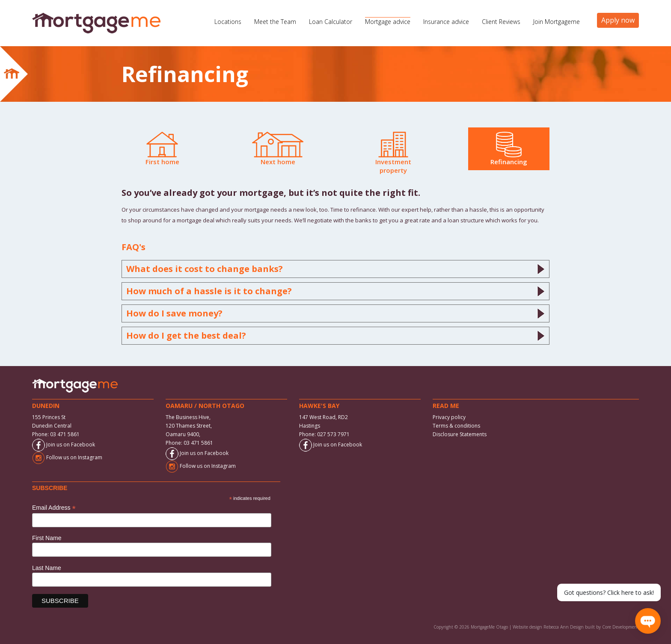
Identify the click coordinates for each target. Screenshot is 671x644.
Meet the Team (275, 22)
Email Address (54, 508)
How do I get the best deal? (335, 336)
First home (162, 149)
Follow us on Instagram (67, 457)
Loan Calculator (331, 22)
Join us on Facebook (64, 445)
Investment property (393, 153)
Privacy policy (449, 417)
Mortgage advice (388, 22)
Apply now (618, 20)
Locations (228, 22)
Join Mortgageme (557, 22)
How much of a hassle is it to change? (335, 291)
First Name (47, 538)
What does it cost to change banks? (335, 269)
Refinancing (509, 149)
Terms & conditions (456, 426)
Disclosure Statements (460, 434)
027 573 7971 (333, 434)
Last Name (47, 568)
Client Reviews (501, 22)
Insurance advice (446, 22)
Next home (278, 149)
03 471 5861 (65, 434)
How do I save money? (335, 313)
